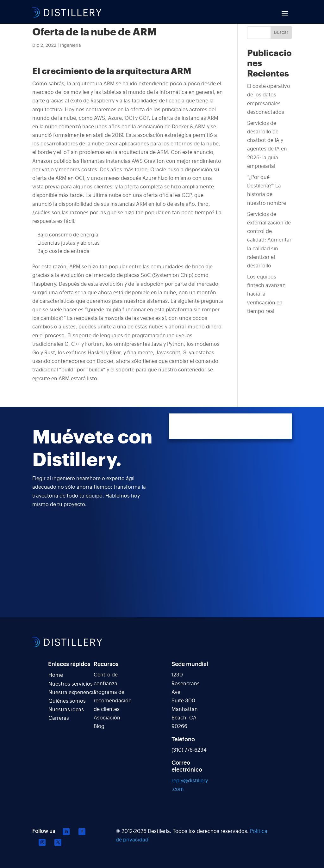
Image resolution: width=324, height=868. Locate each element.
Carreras (59, 718)
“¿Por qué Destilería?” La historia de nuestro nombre (267, 190)
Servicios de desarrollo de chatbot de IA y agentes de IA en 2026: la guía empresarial (267, 145)
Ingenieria (71, 46)
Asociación (107, 718)
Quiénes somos (67, 701)
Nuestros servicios (71, 684)
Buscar (281, 33)
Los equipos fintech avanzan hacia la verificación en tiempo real (266, 294)
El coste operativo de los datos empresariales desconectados (269, 99)
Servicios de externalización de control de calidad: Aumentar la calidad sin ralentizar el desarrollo (269, 240)
